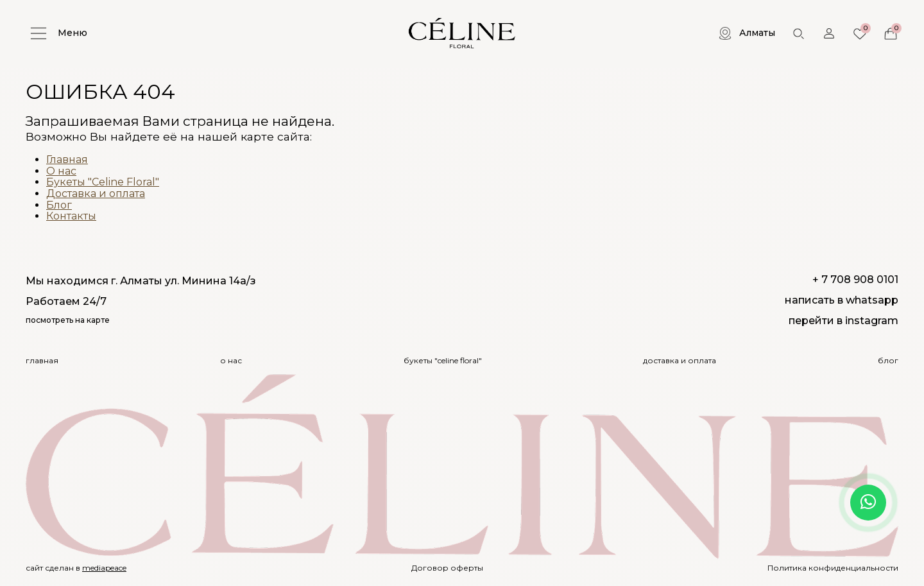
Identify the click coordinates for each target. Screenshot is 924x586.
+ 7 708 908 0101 (855, 280)
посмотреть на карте (68, 320)
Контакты (71, 216)
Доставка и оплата (96, 194)
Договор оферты (447, 568)
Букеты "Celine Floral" (103, 182)
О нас (61, 171)
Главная (67, 159)
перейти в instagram (843, 321)
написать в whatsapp (842, 300)
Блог (59, 205)
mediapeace (104, 568)
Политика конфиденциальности (833, 568)
